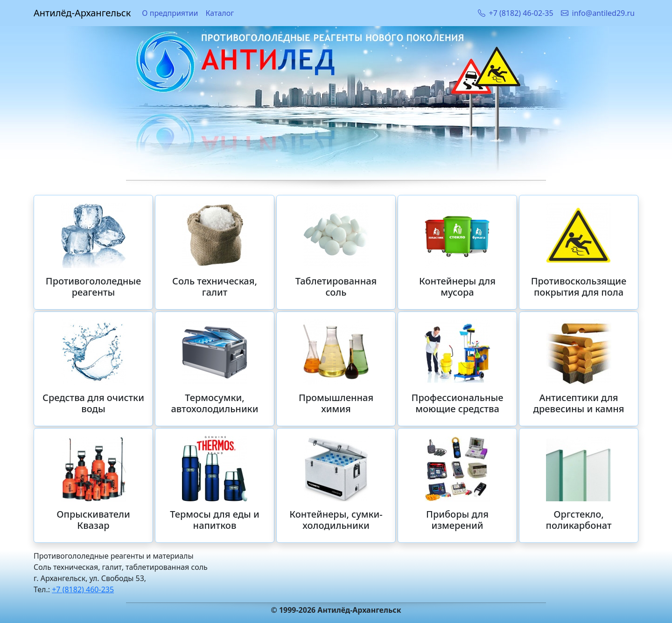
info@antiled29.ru (598, 13)
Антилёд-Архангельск (82, 13)
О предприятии (170, 13)
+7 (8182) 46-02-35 (516, 13)
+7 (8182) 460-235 (83, 589)
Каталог (220, 13)
